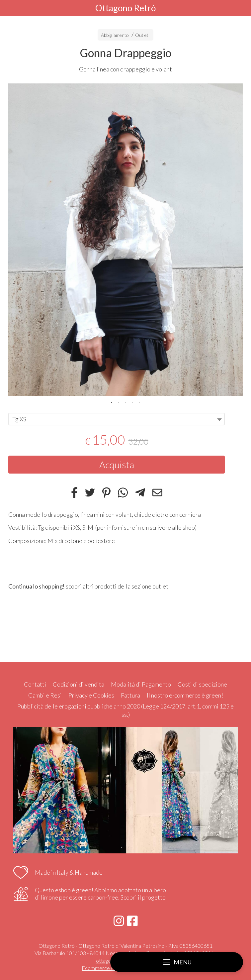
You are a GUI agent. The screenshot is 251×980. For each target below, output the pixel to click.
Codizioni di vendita (79, 684)
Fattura (130, 695)
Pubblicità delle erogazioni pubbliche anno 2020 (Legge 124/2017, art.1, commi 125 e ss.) (126, 710)
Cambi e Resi (45, 695)
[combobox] (117, 419)
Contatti (35, 684)
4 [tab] (132, 402)
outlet (160, 586)
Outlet (142, 35)
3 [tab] (126, 402)
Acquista (117, 465)
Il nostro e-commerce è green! (185, 695)
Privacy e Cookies (91, 695)
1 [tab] (112, 402)
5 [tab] (139, 402)
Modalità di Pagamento (141, 684)
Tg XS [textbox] (19, 419)
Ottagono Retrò (126, 8)
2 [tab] (119, 402)
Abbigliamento (115, 35)
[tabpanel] (126, 240)
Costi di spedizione (202, 684)
